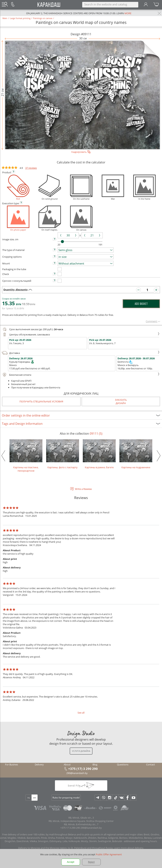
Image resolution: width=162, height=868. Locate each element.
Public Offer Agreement (109, 854)
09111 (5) (96, 434)
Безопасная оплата (81, 375)
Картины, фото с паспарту (63, 454)
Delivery (39, 764)
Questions (123, 764)
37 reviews (31, 168)
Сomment (153, 321)
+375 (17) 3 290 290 (83, 769)
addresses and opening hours (140, 841)
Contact (151, 764)
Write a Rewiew (83, 489)
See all (81, 713)
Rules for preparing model (66, 798)
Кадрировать (81, 152)
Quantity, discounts (15, 290)
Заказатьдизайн (121, 401)
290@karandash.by (77, 773)
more (128, 13)
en (35, 798)
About (67, 764)
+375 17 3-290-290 (70, 828)
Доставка (81, 353)
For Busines (11, 764)
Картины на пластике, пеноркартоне (26, 456)
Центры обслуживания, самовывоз (81, 334)
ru (29, 798)
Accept (71, 862)
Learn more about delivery (129, 848)
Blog (95, 764)
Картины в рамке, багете (99, 454)
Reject (91, 862)
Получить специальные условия (41, 401)
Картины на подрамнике (136, 454)
